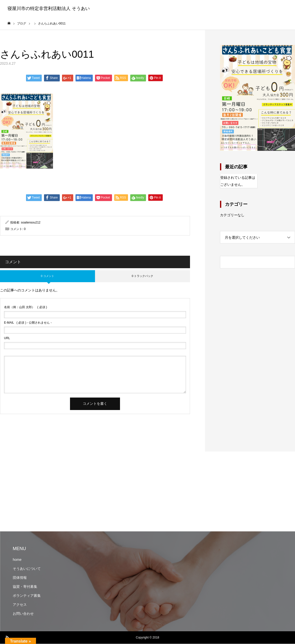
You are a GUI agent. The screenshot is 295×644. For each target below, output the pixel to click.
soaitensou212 (31, 223)
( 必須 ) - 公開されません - (28, 323)
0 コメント (47, 276)
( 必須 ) (25, 307)
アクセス (20, 605)
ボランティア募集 (27, 596)
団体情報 (20, 578)
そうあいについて (27, 569)
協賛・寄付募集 (25, 587)
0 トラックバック (142, 276)
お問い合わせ (23, 614)
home (17, 560)
